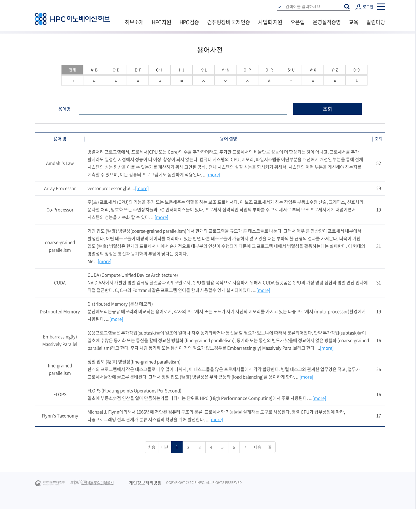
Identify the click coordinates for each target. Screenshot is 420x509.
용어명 (64, 109)
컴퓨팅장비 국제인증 (229, 22)
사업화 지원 (270, 22)
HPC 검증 (189, 22)
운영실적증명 (327, 22)
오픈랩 (297, 22)
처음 (152, 447)
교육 (353, 22)
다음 (258, 447)
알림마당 (376, 22)
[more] (213, 175)
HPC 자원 (161, 22)
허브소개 (134, 22)
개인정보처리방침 (145, 483)
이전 (165, 447)
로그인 (368, 7)
